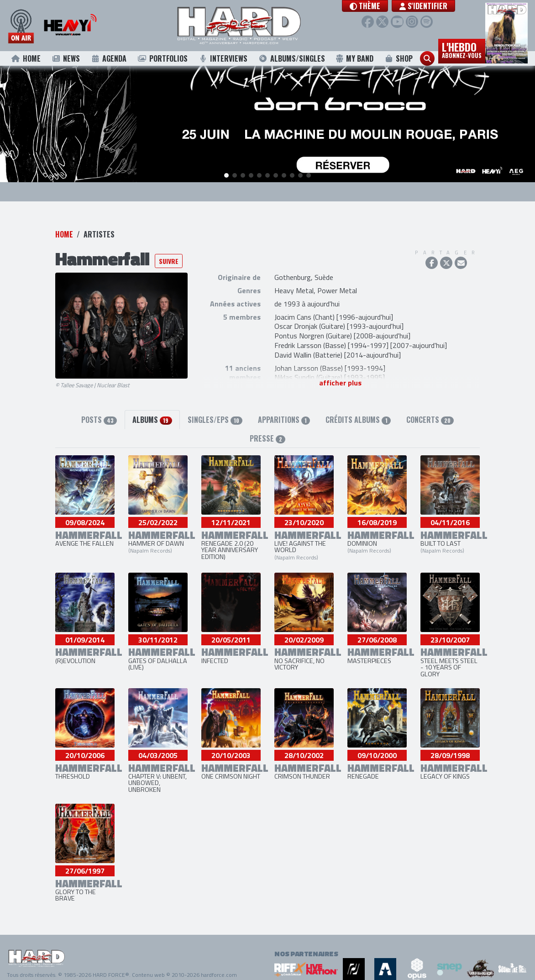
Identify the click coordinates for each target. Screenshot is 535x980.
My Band (354, 58)
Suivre (169, 261)
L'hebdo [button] (462, 49)
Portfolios (163, 58)
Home (26, 58)
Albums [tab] (152, 421)
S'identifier (436, 6)
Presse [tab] (267, 439)
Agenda (109, 58)
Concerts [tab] (430, 421)
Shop (399, 58)
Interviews (223, 58)
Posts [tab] (99, 421)
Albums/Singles (292, 58)
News (66, 58)
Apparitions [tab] (284, 421)
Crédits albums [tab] (358, 421)
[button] (377, 6)
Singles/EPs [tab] (215, 421)
